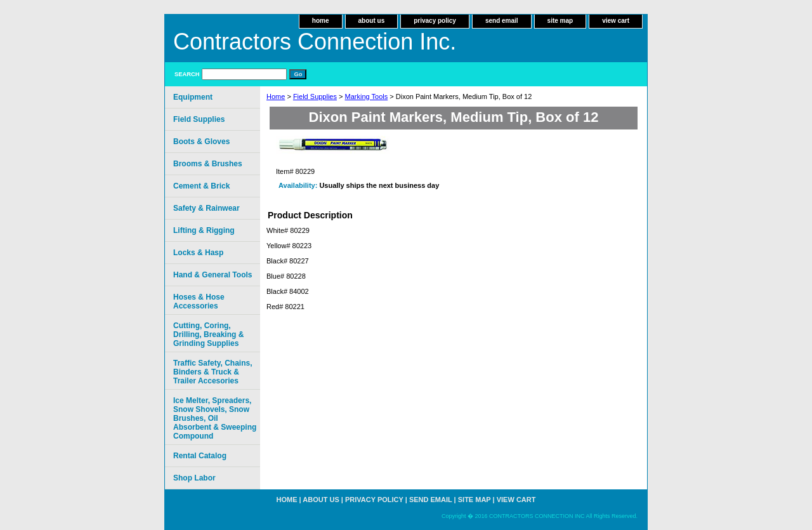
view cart (616, 21)
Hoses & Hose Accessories (199, 301)
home (321, 21)
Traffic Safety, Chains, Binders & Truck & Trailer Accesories (213, 372)
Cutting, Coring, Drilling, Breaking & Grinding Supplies (208, 335)
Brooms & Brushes (208, 164)
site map (560, 21)
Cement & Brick (201, 186)
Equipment (193, 97)
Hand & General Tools (213, 275)
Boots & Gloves (201, 142)
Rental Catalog (200, 456)
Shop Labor (194, 478)
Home (276, 96)
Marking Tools (367, 96)
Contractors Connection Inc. (315, 42)
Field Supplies (315, 96)
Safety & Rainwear (206, 208)
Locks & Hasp (198, 253)
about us (372, 21)
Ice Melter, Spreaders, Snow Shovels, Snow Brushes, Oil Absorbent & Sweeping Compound (215, 418)
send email (502, 21)
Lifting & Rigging (204, 230)
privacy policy (435, 21)
